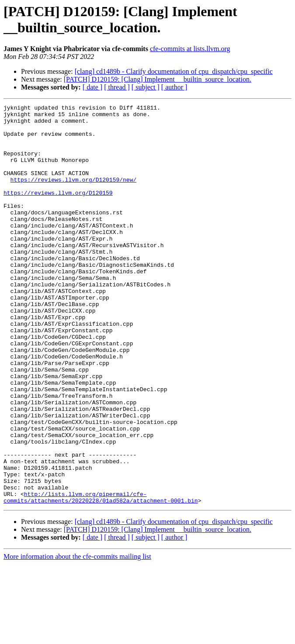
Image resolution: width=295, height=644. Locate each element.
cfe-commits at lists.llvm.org (190, 49)
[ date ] (92, 87)
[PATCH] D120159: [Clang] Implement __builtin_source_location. (158, 79)
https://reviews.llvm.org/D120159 (58, 211)
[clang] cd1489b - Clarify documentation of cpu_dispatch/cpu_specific (174, 71)
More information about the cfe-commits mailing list (77, 636)
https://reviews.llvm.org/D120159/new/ (74, 195)
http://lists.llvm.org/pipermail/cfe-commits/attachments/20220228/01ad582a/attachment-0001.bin (101, 576)
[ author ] (174, 87)
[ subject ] (146, 87)
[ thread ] (117, 87)
